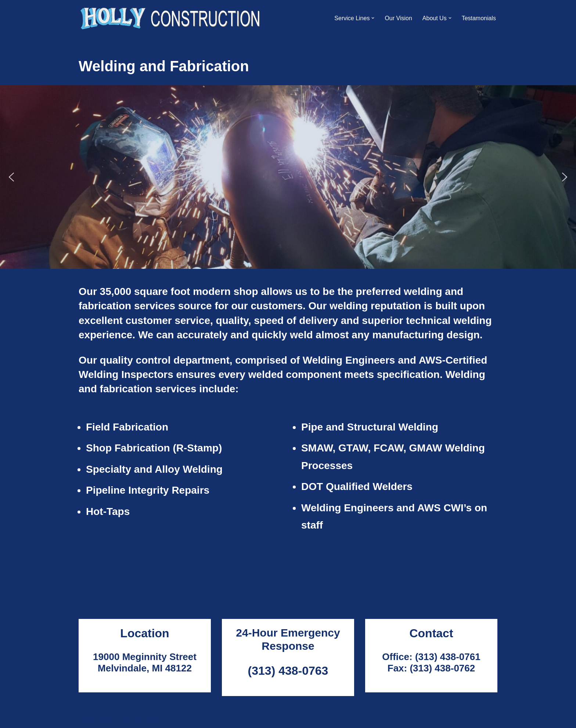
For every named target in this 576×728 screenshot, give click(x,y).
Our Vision (398, 18)
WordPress (144, 719)
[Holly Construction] (171, 18)
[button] (373, 18)
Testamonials (479, 18)
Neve (85, 719)
